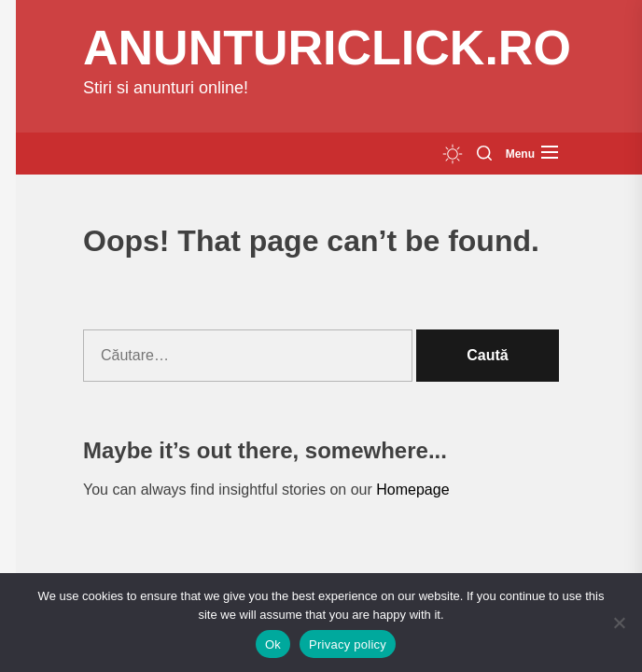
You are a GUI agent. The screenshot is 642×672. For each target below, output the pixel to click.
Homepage (412, 490)
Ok (273, 644)
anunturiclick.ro (327, 48)
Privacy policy (348, 644)
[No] (619, 623)
